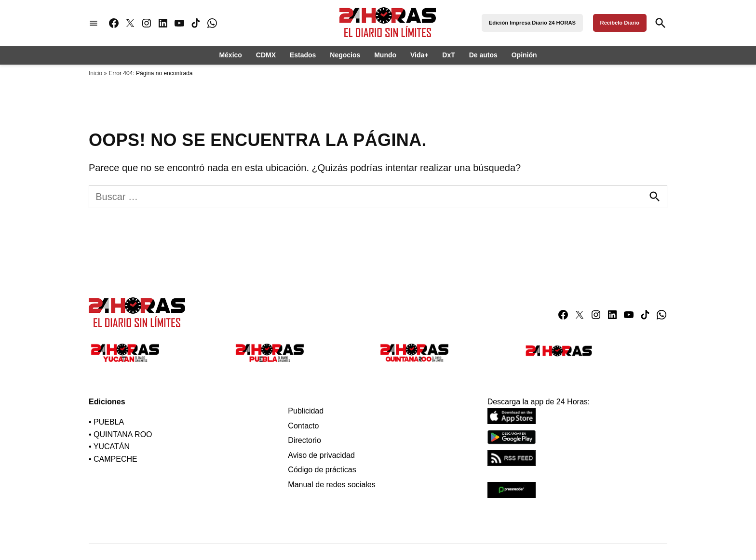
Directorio (304, 440)
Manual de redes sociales (331, 485)
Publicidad (306, 411)
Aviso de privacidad (321, 455)
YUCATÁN (112, 447)
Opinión (524, 55)
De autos (483, 55)
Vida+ (419, 55)
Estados (303, 55)
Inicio (95, 73)
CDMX (266, 55)
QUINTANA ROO (123, 434)
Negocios (345, 55)
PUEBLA (109, 422)
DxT (448, 55)
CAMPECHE (115, 459)
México (230, 55)
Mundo (385, 55)
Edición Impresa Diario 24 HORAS (532, 23)
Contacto (303, 426)
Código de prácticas (322, 470)
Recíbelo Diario (620, 23)
